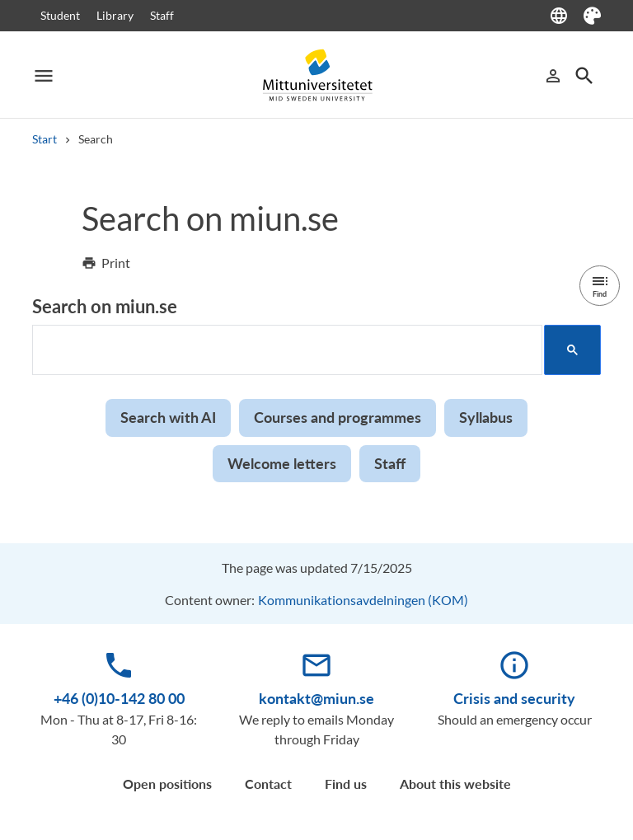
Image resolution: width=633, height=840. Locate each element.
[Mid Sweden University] (316, 75)
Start (45, 139)
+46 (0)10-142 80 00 (119, 698)
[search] (286, 351)
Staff (162, 15)
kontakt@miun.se (316, 698)
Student (60, 15)
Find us (346, 784)
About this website (455, 784)
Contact (268, 784)
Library (115, 15)
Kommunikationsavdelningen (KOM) (363, 600)
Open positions (167, 784)
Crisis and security (514, 698)
